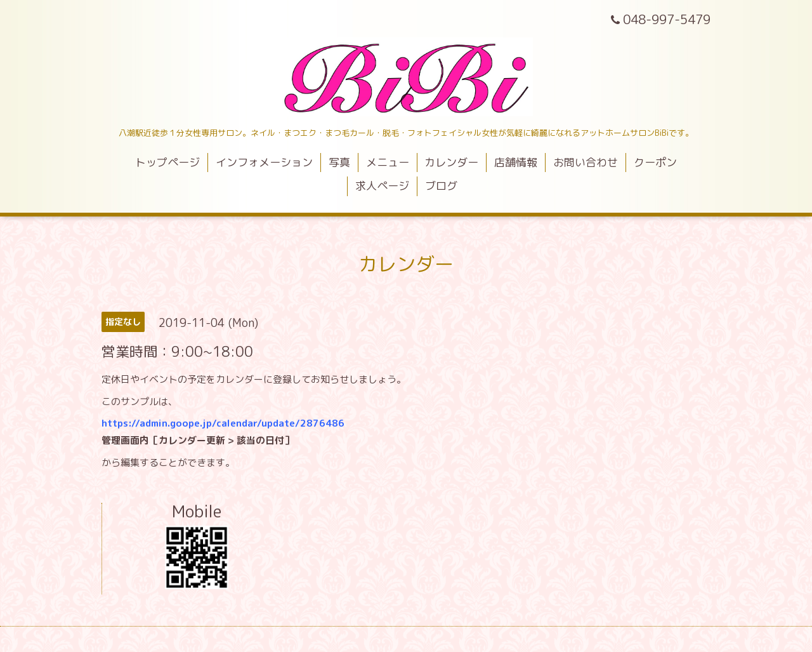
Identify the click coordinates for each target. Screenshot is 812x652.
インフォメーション (264, 162)
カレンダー (451, 162)
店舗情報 (516, 162)
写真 (339, 162)
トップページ (167, 162)
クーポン (655, 162)
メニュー (388, 162)
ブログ (441, 186)
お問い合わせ (586, 162)
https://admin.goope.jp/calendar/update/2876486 (223, 423)
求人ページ (382, 186)
